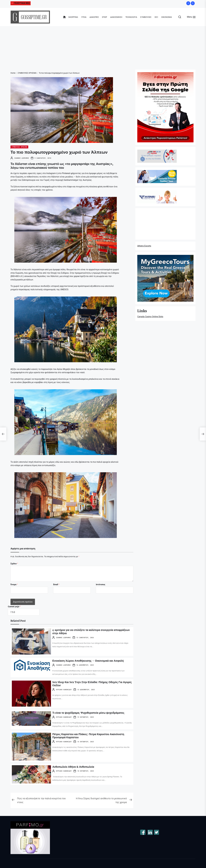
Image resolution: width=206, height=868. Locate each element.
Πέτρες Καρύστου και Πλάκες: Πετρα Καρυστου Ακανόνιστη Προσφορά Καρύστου (89, 736)
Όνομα (14, 584)
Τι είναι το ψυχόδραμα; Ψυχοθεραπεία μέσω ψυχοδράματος (89, 713)
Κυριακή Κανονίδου (64, 689)
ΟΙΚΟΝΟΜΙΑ (167, 17)
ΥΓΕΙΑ (84, 17)
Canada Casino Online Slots (150, 317)
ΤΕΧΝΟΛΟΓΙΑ (131, 17)
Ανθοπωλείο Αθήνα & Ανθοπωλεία (74, 767)
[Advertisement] (103, 46)
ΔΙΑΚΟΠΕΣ (94, 17)
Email (56, 584)
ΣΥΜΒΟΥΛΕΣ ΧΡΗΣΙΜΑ (19, 147)
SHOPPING (73, 17)
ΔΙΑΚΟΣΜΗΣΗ (116, 17)
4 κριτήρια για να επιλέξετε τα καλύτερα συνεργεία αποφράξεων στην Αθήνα (92, 631)
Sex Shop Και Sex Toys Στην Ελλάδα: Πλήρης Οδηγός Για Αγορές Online (88, 684)
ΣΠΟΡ (105, 17)
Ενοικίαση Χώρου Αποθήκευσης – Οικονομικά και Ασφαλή (89, 661)
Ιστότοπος (101, 584)
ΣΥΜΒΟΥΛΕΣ (146, 17)
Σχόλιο (14, 564)
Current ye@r (14, 607)
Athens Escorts (144, 246)
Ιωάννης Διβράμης (22, 158)
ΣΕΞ (156, 17)
